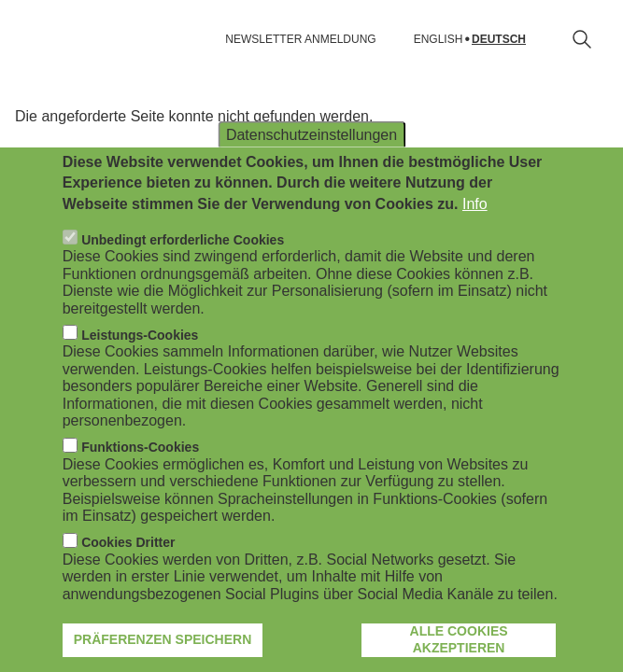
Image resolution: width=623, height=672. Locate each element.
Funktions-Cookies (140, 488)
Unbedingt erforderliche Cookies (183, 280)
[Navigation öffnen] (26, 39)
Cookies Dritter (128, 583)
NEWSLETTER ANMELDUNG (300, 39)
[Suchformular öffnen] (582, 39)
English (439, 40)
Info (475, 244)
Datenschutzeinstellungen (311, 175)
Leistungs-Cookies (140, 375)
